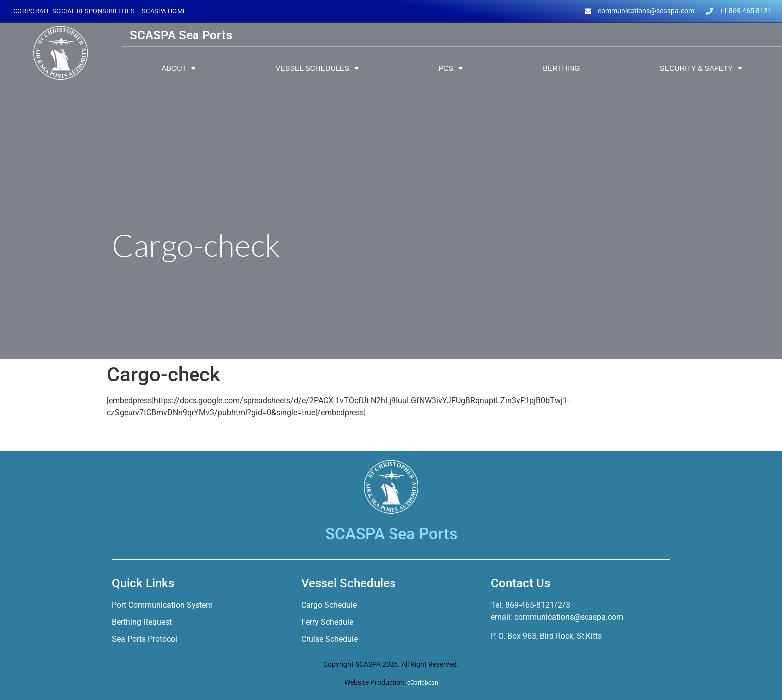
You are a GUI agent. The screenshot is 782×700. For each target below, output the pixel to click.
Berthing (561, 68)
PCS (451, 68)
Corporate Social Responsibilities (74, 11)
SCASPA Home (164, 11)
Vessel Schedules (317, 68)
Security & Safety (701, 68)
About (179, 68)
